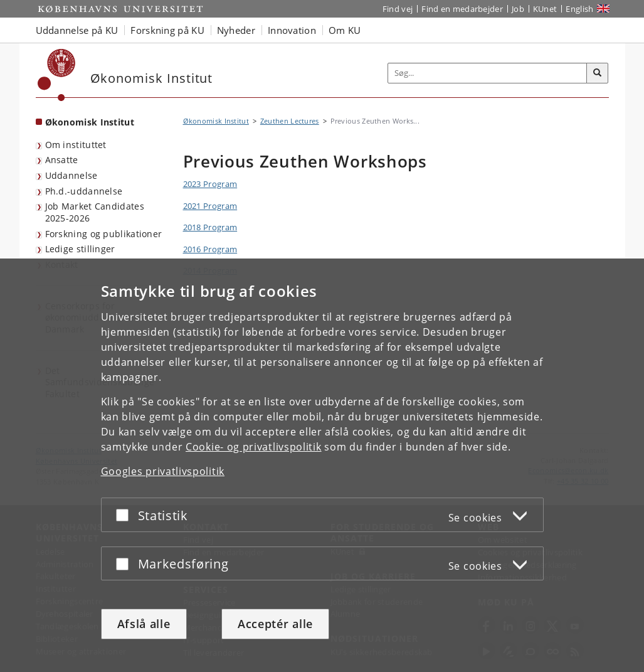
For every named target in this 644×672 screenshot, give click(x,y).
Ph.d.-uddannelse (84, 191)
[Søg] (598, 73)
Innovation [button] (292, 30)
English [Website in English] (579, 9)
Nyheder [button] (236, 30)
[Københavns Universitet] (57, 75)
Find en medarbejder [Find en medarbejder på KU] (462, 9)
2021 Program (210, 206)
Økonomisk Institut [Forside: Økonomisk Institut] (90, 122)
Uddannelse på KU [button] (77, 30)
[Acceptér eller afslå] (125, 515)
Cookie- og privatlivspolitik (254, 447)
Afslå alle (144, 624)
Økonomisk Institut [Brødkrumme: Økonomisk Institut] (216, 121)
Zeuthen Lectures (290, 121)
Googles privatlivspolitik (163, 471)
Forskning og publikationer (104, 234)
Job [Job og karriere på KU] (518, 9)
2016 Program (210, 249)
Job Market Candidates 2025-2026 (95, 212)
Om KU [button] (345, 30)
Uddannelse (71, 175)
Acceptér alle (275, 624)
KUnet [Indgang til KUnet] (545, 9)
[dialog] (322, 465)
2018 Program (210, 227)
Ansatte (62, 160)
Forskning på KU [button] (167, 30)
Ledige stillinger (80, 249)
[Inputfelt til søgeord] (488, 73)
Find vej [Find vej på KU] (398, 9)
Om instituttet (76, 145)
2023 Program (210, 184)
